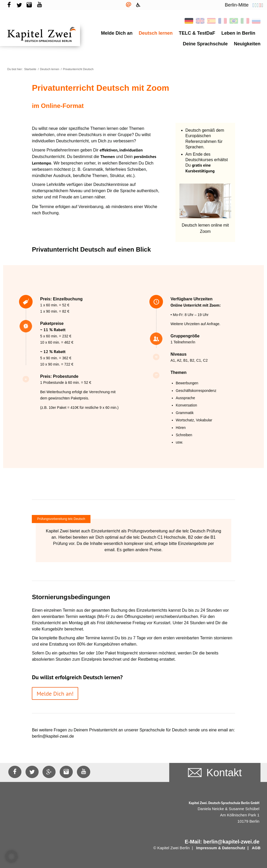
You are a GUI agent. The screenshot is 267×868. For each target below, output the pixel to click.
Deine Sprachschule (205, 44)
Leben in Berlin (238, 33)
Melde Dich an (117, 33)
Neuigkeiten (247, 44)
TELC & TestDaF (197, 33)
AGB (256, 848)
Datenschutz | (236, 848)
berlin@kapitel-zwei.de (231, 842)
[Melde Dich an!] (55, 693)
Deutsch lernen (156, 33)
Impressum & (208, 848)
